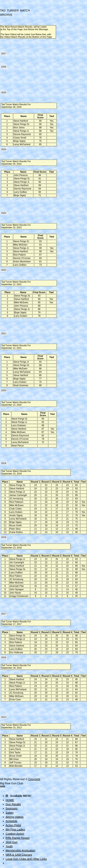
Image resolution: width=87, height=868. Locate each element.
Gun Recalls (13, 804)
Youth (9, 846)
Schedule (11, 821)
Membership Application (20, 850)
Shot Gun (12, 842)
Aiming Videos (15, 817)
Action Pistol (13, 825)
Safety (10, 813)
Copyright (34, 779)
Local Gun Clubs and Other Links (26, 859)
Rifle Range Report (18, 838)
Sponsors (12, 808)
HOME (10, 800)
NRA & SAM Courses (19, 855)
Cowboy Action (15, 834)
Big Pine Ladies (15, 829)
